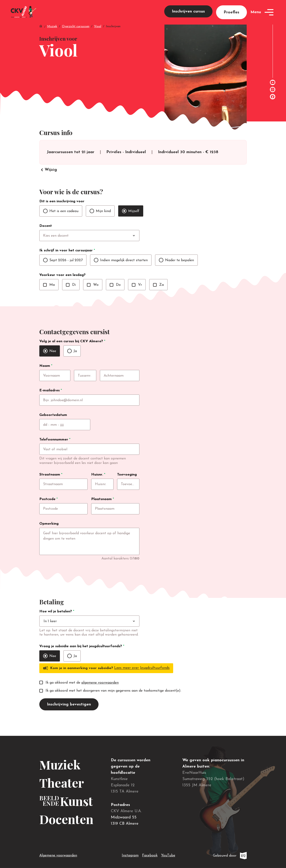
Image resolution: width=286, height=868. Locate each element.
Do (115, 294)
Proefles (231, 16)
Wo (93, 294)
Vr (137, 294)
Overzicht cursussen (76, 33)
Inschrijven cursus (188, 15)
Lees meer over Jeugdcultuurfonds (142, 683)
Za (158, 294)
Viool (98, 33)
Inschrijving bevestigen (69, 719)
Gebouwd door (230, 856)
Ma (49, 294)
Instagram (130, 855)
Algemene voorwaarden (58, 855)
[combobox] (99, 245)
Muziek (52, 33)
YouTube (168, 855)
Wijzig (48, 179)
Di (71, 294)
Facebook (150, 855)
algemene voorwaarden (100, 697)
